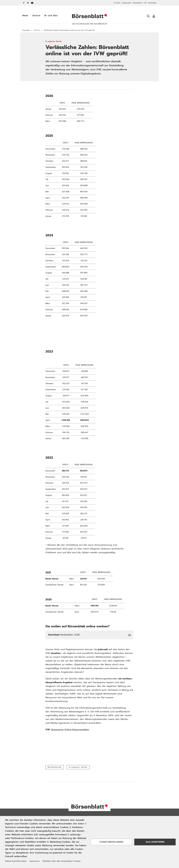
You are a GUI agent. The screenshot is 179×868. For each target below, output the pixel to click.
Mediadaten (137, 3)
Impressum (35, 861)
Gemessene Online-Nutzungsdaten (70, 730)
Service (37, 30)
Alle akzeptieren (155, 842)
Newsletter (152, 3)
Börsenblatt (89, 16)
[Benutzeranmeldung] (154, 16)
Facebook (24, 3)
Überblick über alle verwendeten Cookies (62, 861)
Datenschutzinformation (16, 861)
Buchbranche (55, 767)
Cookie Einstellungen (111, 842)
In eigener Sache (78, 767)
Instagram (28, 3)
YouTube (32, 3)
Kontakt (117, 3)
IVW (145, 3)
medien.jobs (126, 3)
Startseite (26, 30)
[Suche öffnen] (148, 16)
